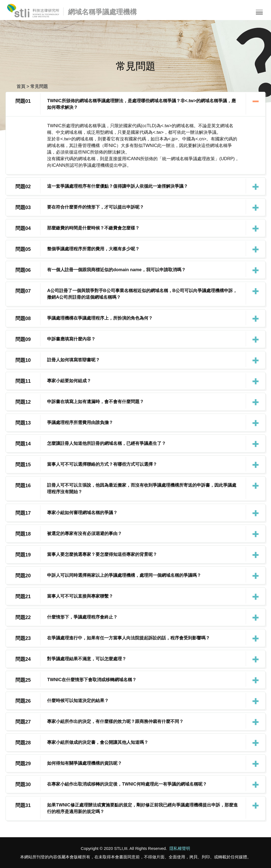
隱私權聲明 (180, 848)
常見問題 (39, 86)
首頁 (21, 86)
